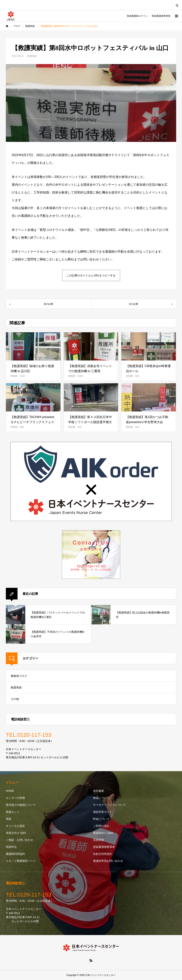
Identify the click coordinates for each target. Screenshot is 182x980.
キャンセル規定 (15, 826)
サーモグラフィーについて (109, 805)
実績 (9, 819)
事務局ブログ (19, 676)
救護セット (13, 812)
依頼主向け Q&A (16, 833)
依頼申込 (11, 847)
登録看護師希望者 (161, 16)
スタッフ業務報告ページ (21, 861)
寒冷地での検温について (21, 805)
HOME (10, 791)
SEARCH (177, 5)
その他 (15, 699)
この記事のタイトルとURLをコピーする (91, 275)
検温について (101, 798)
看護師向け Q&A (103, 833)
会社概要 (98, 791)
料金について (101, 819)
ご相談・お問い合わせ (19, 840)
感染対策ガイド (103, 812)
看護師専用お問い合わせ (108, 861)
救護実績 (32, 56)
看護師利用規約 (15, 854)
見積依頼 (98, 840)
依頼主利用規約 (103, 854)
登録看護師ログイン (137, 16)
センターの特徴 (15, 798)
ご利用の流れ (101, 826)
